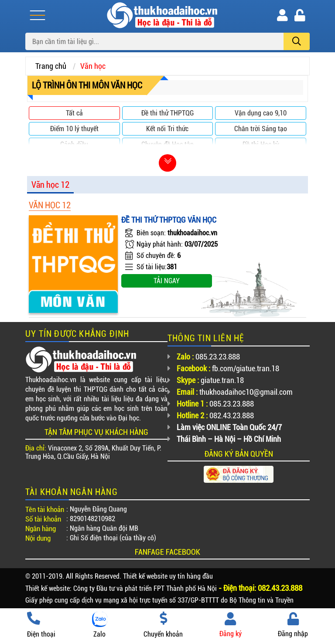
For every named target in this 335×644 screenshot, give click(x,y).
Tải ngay (167, 281)
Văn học (93, 66)
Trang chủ (51, 66)
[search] (297, 41)
